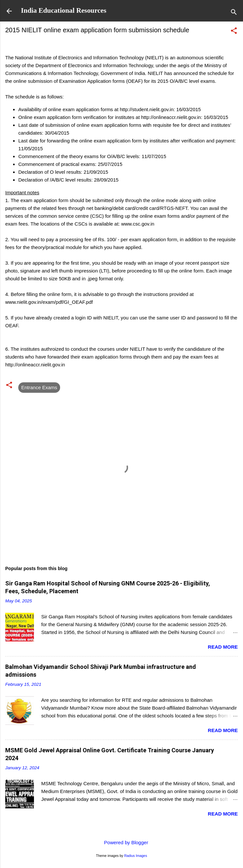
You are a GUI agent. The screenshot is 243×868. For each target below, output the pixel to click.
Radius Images (136, 856)
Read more (223, 647)
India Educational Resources (64, 10)
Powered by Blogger (121, 842)
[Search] (234, 13)
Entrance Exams (39, 387)
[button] (234, 32)
